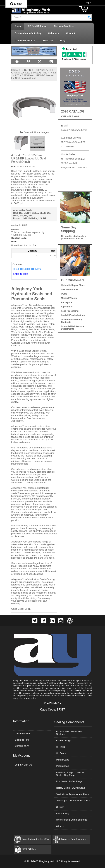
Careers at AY (22, 746)
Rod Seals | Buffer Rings (69, 781)
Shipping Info (22, 740)
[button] (89, 17)
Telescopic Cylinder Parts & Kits (73, 801)
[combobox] (51, 17)
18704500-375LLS (21, 235)
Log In (88, 3)
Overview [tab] (18, 264)
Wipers (60, 826)
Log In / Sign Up (23, 765)
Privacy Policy (22, 734)
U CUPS (26, 70)
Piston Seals (63, 766)
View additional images (37, 132)
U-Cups (60, 807)
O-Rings (60, 747)
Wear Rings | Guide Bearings (71, 820)
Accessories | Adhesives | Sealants (70, 733)
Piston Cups (63, 760)
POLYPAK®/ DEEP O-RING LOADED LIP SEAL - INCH (33, 71)
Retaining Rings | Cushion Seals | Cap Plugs (70, 774)
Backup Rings (63, 741)
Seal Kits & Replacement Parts (72, 794)
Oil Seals (61, 753)
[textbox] (50, 17)
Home (15, 70)
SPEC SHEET (20, 274)
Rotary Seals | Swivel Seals (71, 788)
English (16, 4)
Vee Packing (63, 813)
